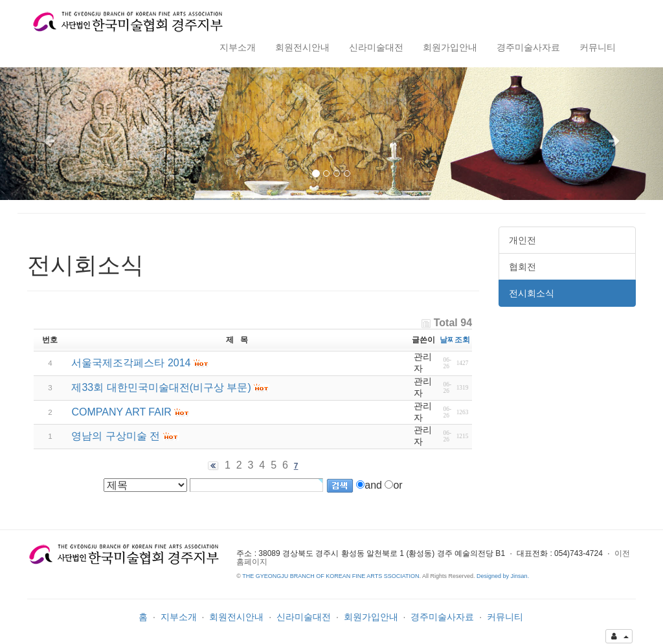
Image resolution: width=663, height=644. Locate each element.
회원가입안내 (371, 617)
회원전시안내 (236, 617)
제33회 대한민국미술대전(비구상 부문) (161, 387)
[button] (50, 134)
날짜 (447, 340)
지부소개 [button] (238, 47)
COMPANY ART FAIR (121, 412)
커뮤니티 (505, 617)
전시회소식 (532, 293)
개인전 (523, 240)
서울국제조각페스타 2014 (131, 363)
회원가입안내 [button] (450, 47)
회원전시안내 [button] (302, 47)
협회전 (523, 267)
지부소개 (179, 617)
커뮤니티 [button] (598, 47)
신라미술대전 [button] (376, 47)
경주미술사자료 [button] (528, 47)
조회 (462, 340)
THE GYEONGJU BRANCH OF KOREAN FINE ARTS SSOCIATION (331, 576)
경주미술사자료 (442, 617)
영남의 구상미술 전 (116, 436)
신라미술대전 (304, 617)
